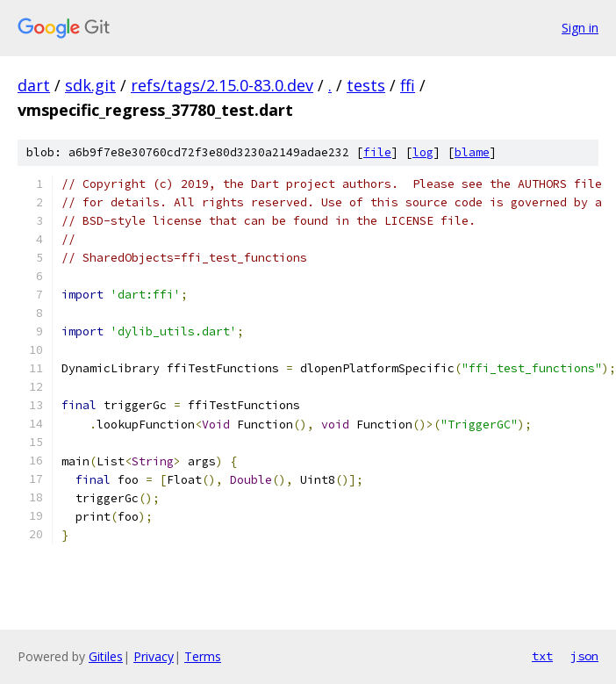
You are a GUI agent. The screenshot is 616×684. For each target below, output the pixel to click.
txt (542, 656)
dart (34, 85)
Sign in (580, 28)
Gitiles (106, 656)
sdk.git (90, 85)
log (423, 152)
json (584, 656)
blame (472, 152)
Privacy (154, 656)
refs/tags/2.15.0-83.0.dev (222, 85)
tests (366, 85)
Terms (203, 656)
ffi (408, 85)
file (377, 152)
